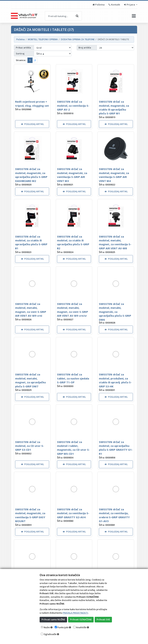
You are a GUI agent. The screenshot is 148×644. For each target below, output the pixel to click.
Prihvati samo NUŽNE (53, 619)
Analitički (81, 627)
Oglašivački (50, 634)
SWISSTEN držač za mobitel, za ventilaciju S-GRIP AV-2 (73, 106)
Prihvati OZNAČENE (81, 619)
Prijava (130, 5)
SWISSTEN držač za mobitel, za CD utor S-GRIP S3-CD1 (30, 446)
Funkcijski (63, 627)
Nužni (47, 627)
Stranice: (21, 60)
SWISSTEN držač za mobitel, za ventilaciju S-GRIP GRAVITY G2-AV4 (73, 513)
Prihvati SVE (103, 619)
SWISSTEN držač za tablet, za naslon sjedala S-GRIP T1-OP (73, 378)
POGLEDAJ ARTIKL (33, 124)
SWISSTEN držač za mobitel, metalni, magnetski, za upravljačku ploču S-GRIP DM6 (115, 312)
